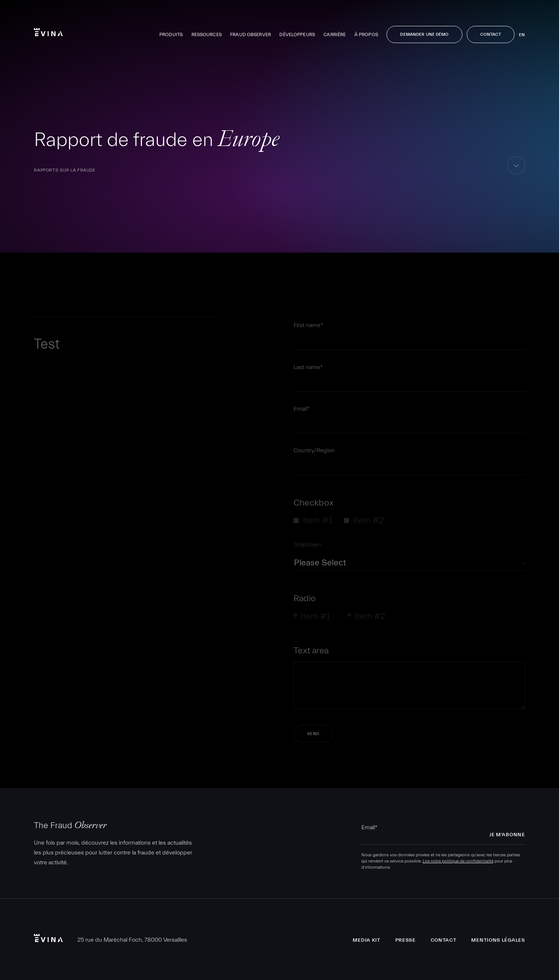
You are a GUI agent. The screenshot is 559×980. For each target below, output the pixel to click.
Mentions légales (498, 940)
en (522, 35)
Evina (48, 32)
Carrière (335, 34)
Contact (491, 34)
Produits (171, 34)
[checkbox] (409, 523)
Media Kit (366, 940)
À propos (366, 34)
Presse (405, 940)
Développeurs (297, 34)
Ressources (207, 34)
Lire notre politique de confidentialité (458, 861)
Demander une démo (424, 34)
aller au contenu (517, 174)
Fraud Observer (251, 34)
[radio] (315, 619)
